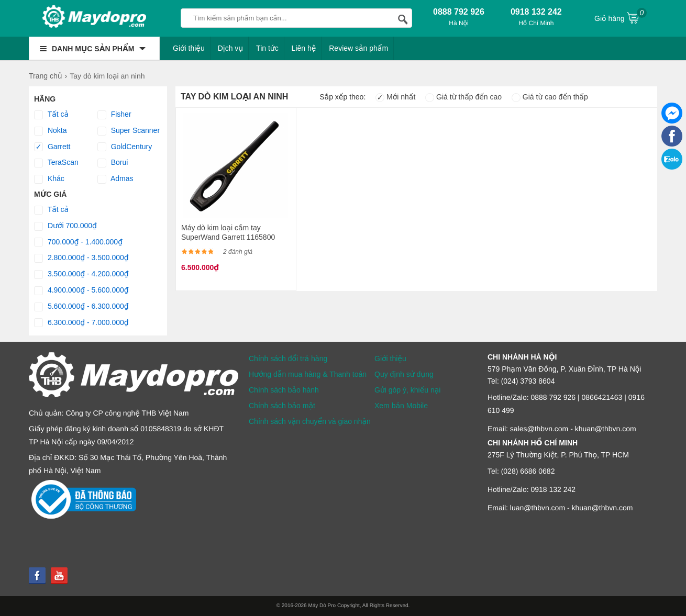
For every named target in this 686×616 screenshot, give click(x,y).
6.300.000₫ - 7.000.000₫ (81, 323)
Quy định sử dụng (404, 374)
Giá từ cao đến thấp (550, 97)
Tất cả (51, 115)
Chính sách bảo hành (284, 390)
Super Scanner (129, 131)
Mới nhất (395, 97)
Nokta (50, 131)
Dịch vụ (231, 48)
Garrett (52, 147)
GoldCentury (125, 147)
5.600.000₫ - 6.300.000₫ (81, 307)
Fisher (114, 115)
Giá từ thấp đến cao (463, 97)
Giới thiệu (189, 48)
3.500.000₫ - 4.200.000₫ (81, 274)
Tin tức (267, 48)
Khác (49, 179)
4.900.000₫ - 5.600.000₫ (81, 290)
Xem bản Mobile (401, 406)
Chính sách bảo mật (282, 406)
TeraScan (56, 163)
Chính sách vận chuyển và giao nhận (310, 421)
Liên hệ (304, 48)
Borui (113, 163)
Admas (115, 179)
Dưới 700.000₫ (65, 226)
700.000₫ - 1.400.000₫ (78, 242)
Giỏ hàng (621, 17)
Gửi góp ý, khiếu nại (407, 390)
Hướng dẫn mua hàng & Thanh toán (308, 374)
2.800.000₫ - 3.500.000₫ (81, 258)
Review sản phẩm (358, 48)
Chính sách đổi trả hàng (288, 359)
